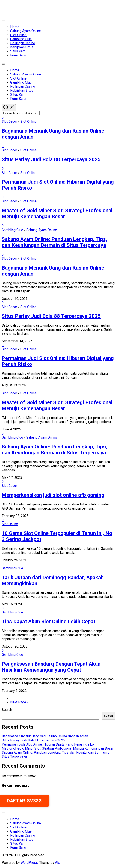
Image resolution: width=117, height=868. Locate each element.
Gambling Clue (21, 39)
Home (15, 27)
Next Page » (19, 702)
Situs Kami (18, 51)
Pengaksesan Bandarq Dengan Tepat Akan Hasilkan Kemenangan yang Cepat (51, 667)
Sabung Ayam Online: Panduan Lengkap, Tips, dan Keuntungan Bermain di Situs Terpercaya (55, 242)
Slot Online (18, 35)
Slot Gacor (9, 122)
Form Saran (19, 55)
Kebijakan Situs (22, 47)
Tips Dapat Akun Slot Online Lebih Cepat (49, 622)
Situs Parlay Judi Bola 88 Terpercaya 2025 (51, 159)
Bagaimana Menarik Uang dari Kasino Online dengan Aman (45, 736)
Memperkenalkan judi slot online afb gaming (53, 495)
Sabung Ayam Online (26, 31)
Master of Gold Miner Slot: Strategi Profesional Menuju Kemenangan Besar (57, 214)
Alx (57, 863)
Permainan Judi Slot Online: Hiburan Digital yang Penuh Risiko (48, 744)
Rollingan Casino (23, 43)
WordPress (29, 863)
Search (7, 710)
